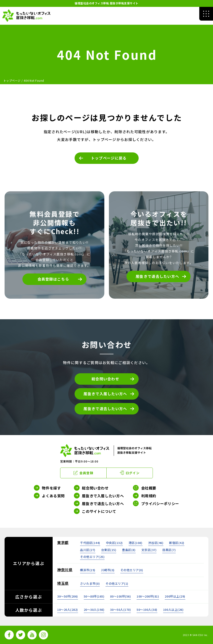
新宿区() (177, 543)
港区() (136, 543)
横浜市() (88, 570)
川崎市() (108, 570)
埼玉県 (63, 583)
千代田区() (90, 543)
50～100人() (147, 610)
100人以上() (173, 610)
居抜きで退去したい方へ (157, 276)
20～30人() (94, 610)
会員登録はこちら (53, 279)
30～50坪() (68, 596)
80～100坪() (120, 596)
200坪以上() (175, 596)
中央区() (114, 543)
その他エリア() (92, 557)
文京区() (149, 550)
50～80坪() (94, 596)
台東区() (109, 550)
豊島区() (129, 550)
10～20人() (68, 610)
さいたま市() (90, 583)
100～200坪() (148, 596)
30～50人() (120, 610)
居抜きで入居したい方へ (105, 394)
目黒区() (169, 550)
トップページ (12, 80)
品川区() (88, 550)
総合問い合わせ (105, 379)
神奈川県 (65, 570)
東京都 (63, 542)
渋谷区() (156, 543)
